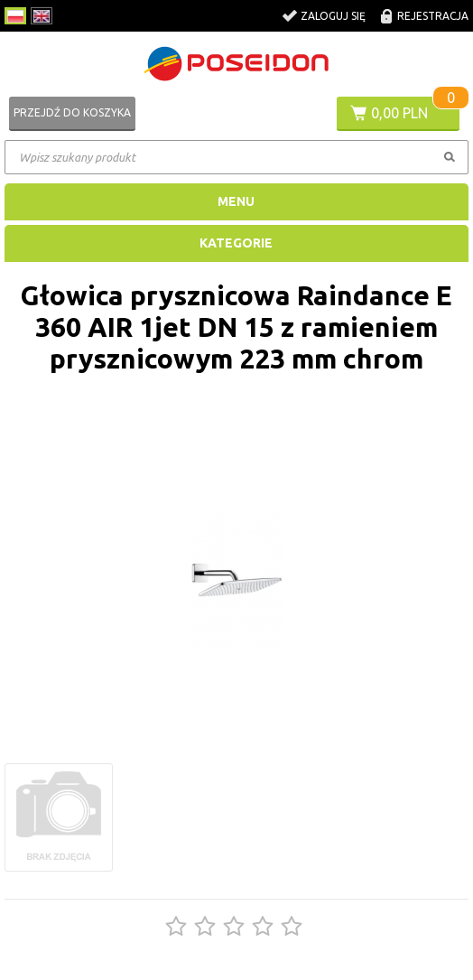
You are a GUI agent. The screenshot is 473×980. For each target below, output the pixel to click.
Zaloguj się (333, 16)
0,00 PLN (399, 113)
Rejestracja (433, 16)
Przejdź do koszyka (72, 112)
